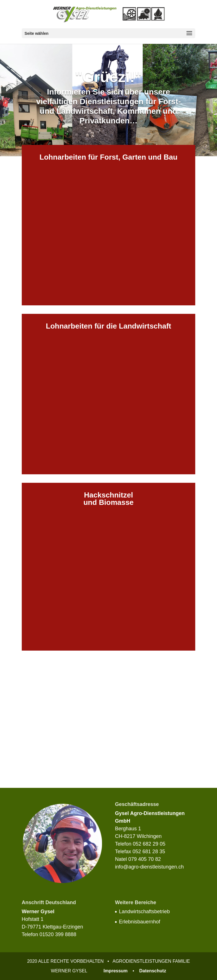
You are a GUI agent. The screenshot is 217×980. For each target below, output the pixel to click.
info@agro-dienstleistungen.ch (149, 867)
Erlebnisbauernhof (140, 922)
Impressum (115, 971)
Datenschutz (153, 971)
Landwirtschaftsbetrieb (144, 912)
